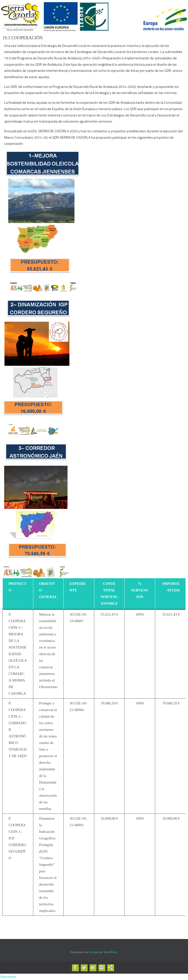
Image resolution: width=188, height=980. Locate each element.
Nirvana (94, 952)
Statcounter (8, 977)
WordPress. (111, 952)
